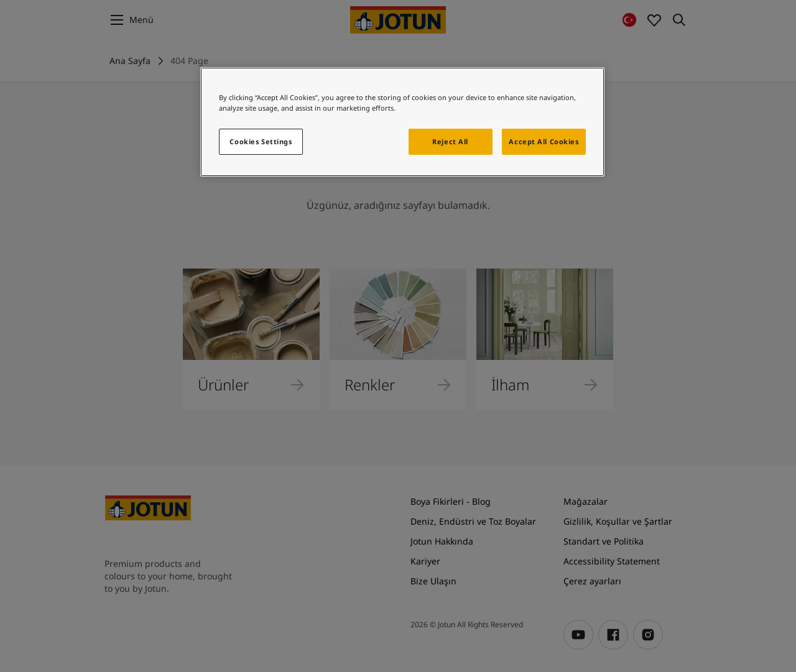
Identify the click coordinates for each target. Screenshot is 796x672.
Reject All (450, 141)
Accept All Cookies (544, 141)
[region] (402, 122)
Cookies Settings (261, 141)
